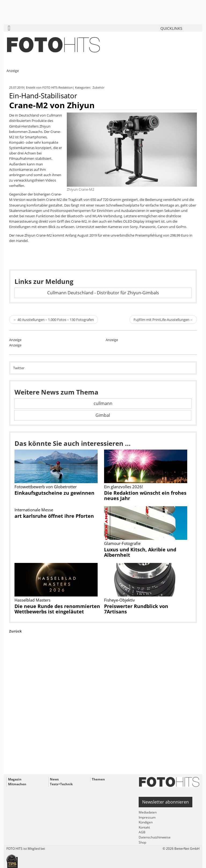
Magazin (15, 779)
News (54, 779)
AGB (142, 832)
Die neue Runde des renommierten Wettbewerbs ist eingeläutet (57, 609)
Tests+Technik (61, 784)
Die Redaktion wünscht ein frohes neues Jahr (145, 496)
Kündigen (146, 822)
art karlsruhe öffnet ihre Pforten (54, 516)
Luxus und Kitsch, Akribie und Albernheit (140, 552)
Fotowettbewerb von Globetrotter (46, 487)
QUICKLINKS (171, 28)
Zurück (15, 631)
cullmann (103, 403)
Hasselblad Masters (32, 600)
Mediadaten (148, 812)
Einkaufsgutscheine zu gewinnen (54, 493)
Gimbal (103, 415)
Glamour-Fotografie (122, 543)
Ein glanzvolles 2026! (124, 487)
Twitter (19, 368)
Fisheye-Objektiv (119, 600)
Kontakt (144, 827)
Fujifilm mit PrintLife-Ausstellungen (163, 320)
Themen (98, 779)
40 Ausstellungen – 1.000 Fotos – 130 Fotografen (54, 320)
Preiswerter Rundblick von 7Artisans (136, 609)
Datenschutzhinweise (155, 837)
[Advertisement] (103, 716)
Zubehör (99, 87)
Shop (142, 842)
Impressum (147, 817)
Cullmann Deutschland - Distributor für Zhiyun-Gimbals (103, 293)
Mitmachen (17, 784)
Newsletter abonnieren (165, 802)
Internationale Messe (34, 510)
